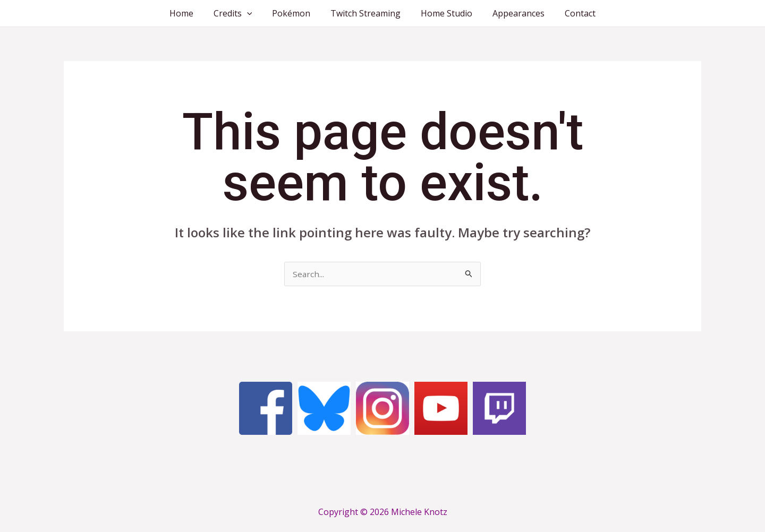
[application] (253, 13)
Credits (239, 13)
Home (191, 13)
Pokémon (294, 13)
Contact (571, 13)
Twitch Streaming (365, 13)
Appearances (512, 13)
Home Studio (443, 13)
